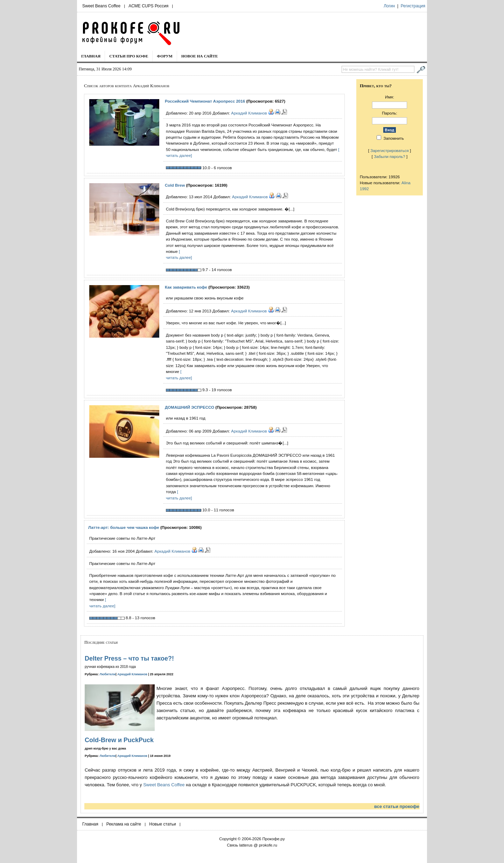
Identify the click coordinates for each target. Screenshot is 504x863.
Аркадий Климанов (249, 113)
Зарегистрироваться (390, 150)
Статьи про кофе (129, 56)
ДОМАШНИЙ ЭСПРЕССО (190, 407)
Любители (108, 674)
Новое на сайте (200, 56)
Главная (91, 56)
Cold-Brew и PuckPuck (119, 740)
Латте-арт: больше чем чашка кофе (124, 527)
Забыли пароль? (390, 156)
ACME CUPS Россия (148, 6)
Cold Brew (175, 185)
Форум (165, 56)
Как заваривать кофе (186, 287)
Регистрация (413, 6)
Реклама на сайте (124, 824)
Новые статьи (163, 824)
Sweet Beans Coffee (101, 6)
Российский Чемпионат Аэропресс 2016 (205, 101)
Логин (389, 6)
